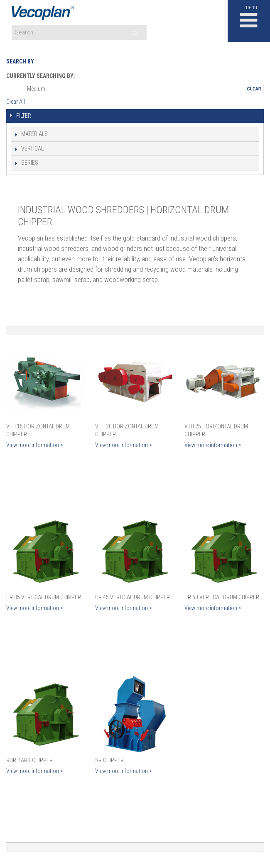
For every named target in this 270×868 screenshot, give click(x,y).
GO (135, 33)
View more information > (35, 445)
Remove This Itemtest (254, 89)
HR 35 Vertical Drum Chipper (44, 597)
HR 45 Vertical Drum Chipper (133, 597)
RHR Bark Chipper (29, 760)
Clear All (16, 102)
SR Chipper (109, 760)
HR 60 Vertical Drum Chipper (222, 597)
